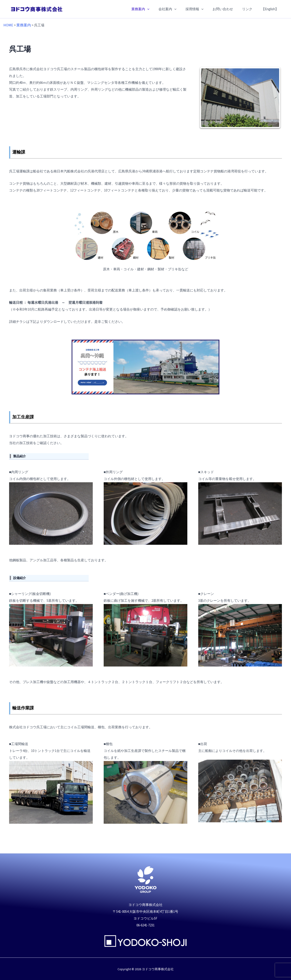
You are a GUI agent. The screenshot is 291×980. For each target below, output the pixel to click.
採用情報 (202, 9)
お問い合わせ (228, 9)
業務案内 (153, 9)
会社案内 (178, 9)
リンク (251, 9)
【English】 (271, 9)
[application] (160, 9)
